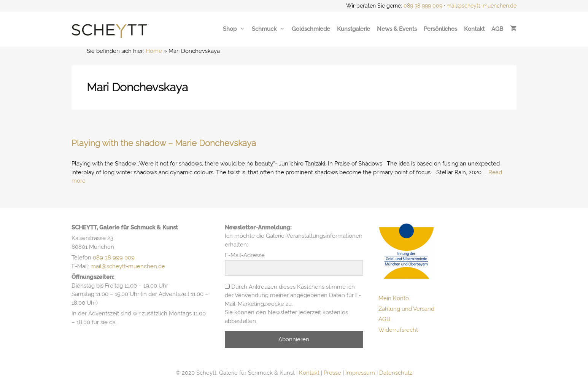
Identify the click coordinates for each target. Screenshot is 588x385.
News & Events (397, 29)
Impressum (360, 373)
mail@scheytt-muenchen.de (482, 6)
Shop (234, 29)
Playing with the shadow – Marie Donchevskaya (164, 143)
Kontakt (474, 29)
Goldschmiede (311, 29)
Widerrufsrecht (398, 330)
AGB (497, 29)
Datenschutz (396, 373)
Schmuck (268, 29)
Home (154, 51)
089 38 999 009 (423, 6)
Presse (332, 373)
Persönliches (440, 29)
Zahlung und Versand (406, 309)
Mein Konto (394, 298)
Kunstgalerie (354, 29)
